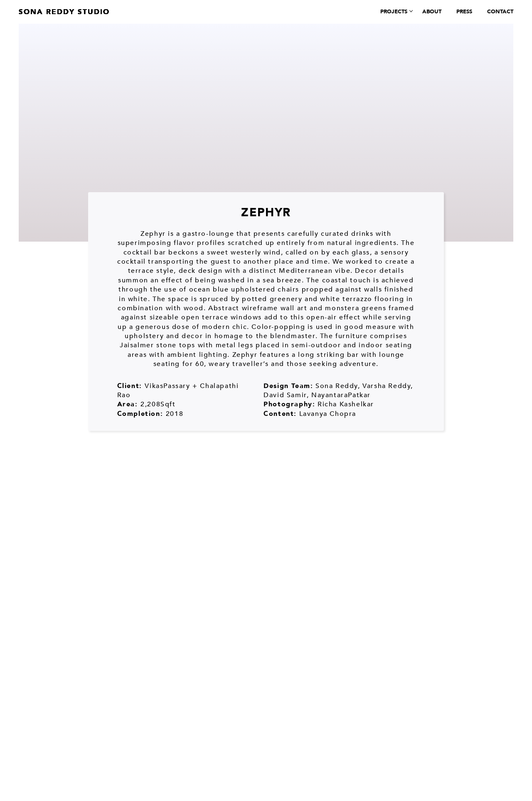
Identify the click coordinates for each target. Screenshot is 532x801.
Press (464, 12)
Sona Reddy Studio (64, 12)
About (432, 12)
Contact (500, 12)
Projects (394, 12)
